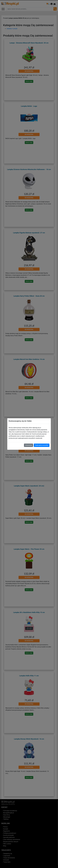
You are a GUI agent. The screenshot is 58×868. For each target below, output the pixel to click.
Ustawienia (29, 445)
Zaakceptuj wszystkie (42, 445)
